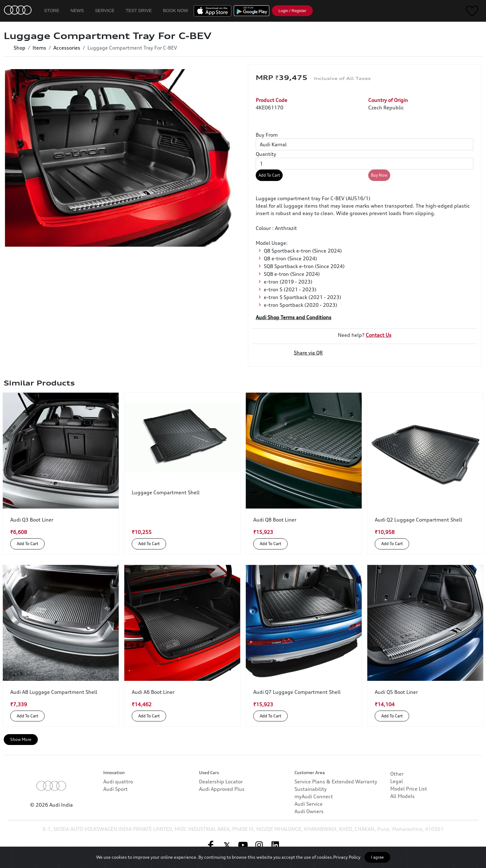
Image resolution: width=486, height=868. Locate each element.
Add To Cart (269, 175)
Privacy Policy (347, 857)
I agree (377, 857)
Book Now (176, 11)
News (77, 11)
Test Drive (139, 11)
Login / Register (292, 11)
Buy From (267, 135)
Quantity (266, 154)
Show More (21, 739)
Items (39, 48)
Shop (20, 48)
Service (105, 11)
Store (52, 11)
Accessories (67, 48)
